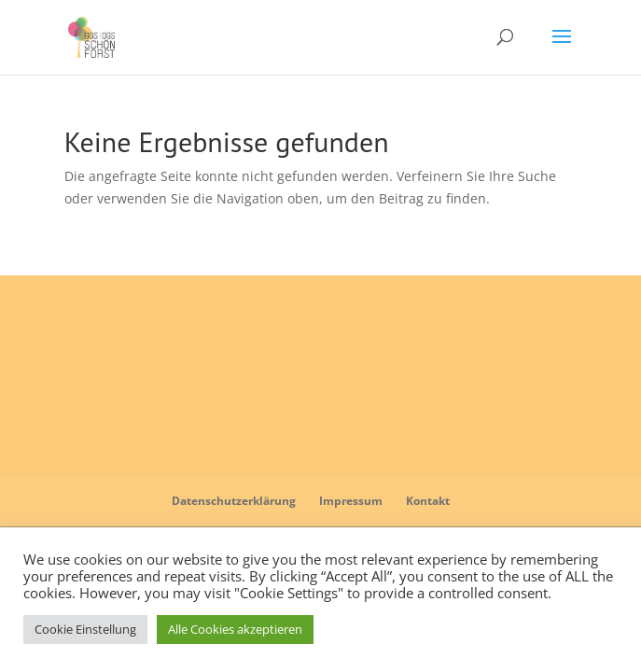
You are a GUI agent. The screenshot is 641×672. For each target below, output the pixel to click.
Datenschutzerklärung (234, 501)
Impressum (351, 501)
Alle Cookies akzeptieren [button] (235, 629)
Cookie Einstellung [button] (85, 629)
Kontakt (428, 501)
